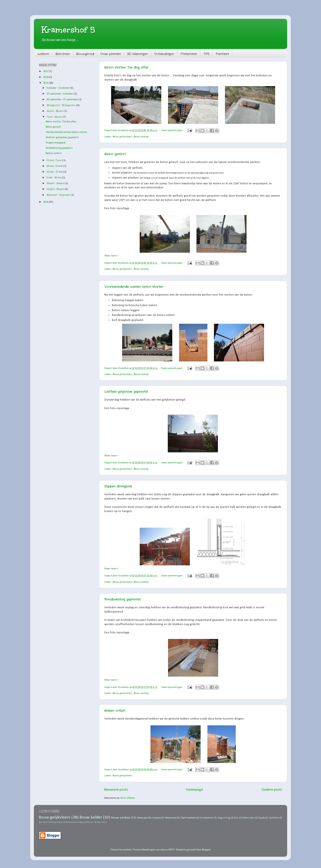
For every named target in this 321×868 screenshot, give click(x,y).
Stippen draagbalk (118, 486)
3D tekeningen (138, 54)
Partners (222, 54)
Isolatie (156, 818)
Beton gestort (115, 154)
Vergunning (224, 818)
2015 (46, 83)
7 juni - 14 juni (54, 117)
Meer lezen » (111, 256)
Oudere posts (272, 790)
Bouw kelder (91, 817)
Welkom (43, 54)
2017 (46, 71)
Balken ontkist (115, 711)
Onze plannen (111, 54)
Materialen (189, 54)
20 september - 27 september (62, 100)
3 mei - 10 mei (54, 178)
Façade (261, 818)
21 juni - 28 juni (55, 111)
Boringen (44, 822)
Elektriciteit (248, 818)
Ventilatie (274, 818)
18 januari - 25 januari (59, 195)
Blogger (206, 850)
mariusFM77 (167, 850)
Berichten (63, 54)
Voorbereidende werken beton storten (134, 287)
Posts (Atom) (128, 798)
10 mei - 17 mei (55, 172)
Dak (236, 818)
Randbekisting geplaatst (123, 599)
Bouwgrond (85, 54)
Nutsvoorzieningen (75, 822)
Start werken (188, 818)
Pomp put (143, 818)
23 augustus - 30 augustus (61, 105)
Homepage (195, 790)
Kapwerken (57, 822)
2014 (46, 202)
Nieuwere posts (116, 790)
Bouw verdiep (141, 137)
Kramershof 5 (68, 30)
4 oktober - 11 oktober (58, 88)
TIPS (206, 54)
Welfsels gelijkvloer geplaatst (126, 392)
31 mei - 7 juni (54, 160)
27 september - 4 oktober (60, 94)
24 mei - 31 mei (55, 166)
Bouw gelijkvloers (123, 137)
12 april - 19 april (56, 189)
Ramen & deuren (96, 822)
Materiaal (171, 818)
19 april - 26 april (56, 183)
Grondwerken (207, 818)
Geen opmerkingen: (172, 130)
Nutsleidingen (164, 54)
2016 (46, 77)
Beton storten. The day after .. (127, 67)
